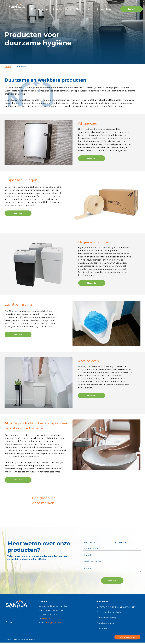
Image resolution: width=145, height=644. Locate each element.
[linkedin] (11, 622)
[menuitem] (40, 9)
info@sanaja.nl (54, 623)
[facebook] (6, 622)
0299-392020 (49, 619)
